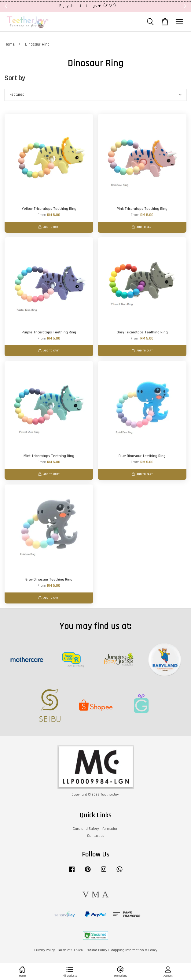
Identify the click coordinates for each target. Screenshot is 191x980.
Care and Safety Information (95, 829)
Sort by (15, 78)
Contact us (95, 836)
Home (10, 44)
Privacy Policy (44, 950)
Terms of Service (70, 950)
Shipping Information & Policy (133, 950)
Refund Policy (96, 950)
